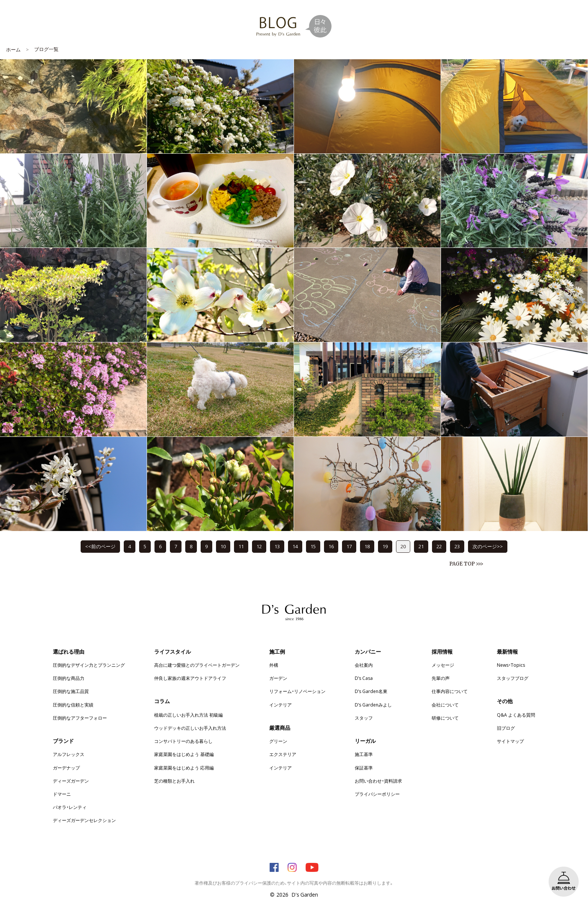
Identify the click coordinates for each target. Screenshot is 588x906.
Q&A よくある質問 (516, 715)
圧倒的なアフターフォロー (80, 718)
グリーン (278, 741)
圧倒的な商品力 (69, 678)
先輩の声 (441, 678)
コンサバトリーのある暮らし (183, 741)
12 (259, 546)
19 (385, 546)
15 (313, 546)
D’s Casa (364, 678)
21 (421, 546)
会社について (445, 705)
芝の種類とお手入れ (174, 781)
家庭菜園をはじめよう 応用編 (184, 768)
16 (331, 546)
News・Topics (511, 665)
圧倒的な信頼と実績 (73, 705)
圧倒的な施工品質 (71, 691)
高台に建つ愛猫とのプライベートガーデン (197, 665)
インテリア (280, 705)
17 (349, 546)
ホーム (13, 49)
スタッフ (364, 718)
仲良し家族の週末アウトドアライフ (190, 678)
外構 (274, 665)
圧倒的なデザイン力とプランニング (89, 665)
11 (241, 546)
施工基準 (364, 754)
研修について (445, 718)
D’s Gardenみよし (373, 705)
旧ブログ (506, 728)
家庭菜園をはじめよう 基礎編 (184, 754)
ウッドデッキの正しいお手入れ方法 (190, 728)
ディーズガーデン (71, 781)
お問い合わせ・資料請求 (378, 781)
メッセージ (443, 665)
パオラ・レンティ (70, 807)
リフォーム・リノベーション (297, 691)
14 (295, 546)
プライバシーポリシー (377, 794)
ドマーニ (62, 794)
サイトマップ (510, 741)
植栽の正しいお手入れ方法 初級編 (188, 715)
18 (367, 546)
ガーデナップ (66, 768)
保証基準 (364, 768)
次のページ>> (488, 546)
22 (439, 546)
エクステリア (283, 754)
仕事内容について (450, 691)
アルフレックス (69, 754)
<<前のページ (100, 546)
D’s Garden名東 (371, 691)
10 (223, 546)
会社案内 (364, 665)
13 (277, 546)
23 (457, 546)
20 (403, 546)
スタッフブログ (513, 678)
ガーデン (278, 678)
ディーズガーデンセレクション (84, 820)
